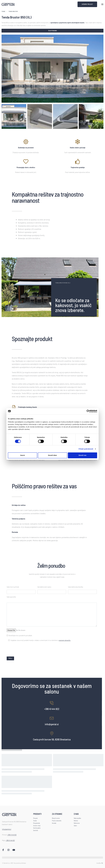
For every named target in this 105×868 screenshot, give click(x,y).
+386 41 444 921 (10, 840)
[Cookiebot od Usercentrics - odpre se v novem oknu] (88, 411)
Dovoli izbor (52, 455)
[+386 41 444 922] (52, 703)
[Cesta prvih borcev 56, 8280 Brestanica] (52, 733)
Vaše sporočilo (11, 597)
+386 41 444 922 (52, 709)
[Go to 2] (40, 116)
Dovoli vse (82, 455)
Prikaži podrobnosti (86, 449)
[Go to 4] (91, 116)
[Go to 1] (14, 116)
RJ (102, 863)
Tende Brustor (13, 11)
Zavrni (23, 455)
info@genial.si (52, 724)
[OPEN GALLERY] (52, 69)
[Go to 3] (65, 116)
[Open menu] (102, 4)
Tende (3, 11)
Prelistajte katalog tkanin (28, 407)
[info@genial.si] (52, 718)
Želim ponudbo (53, 31)
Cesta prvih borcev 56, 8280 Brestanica (52, 739)
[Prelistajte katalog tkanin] (14, 407)
